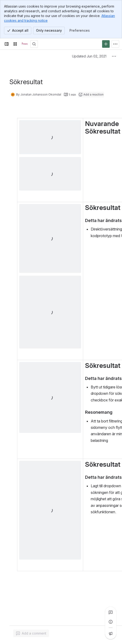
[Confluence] (25, 44)
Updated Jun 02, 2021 (89, 56)
